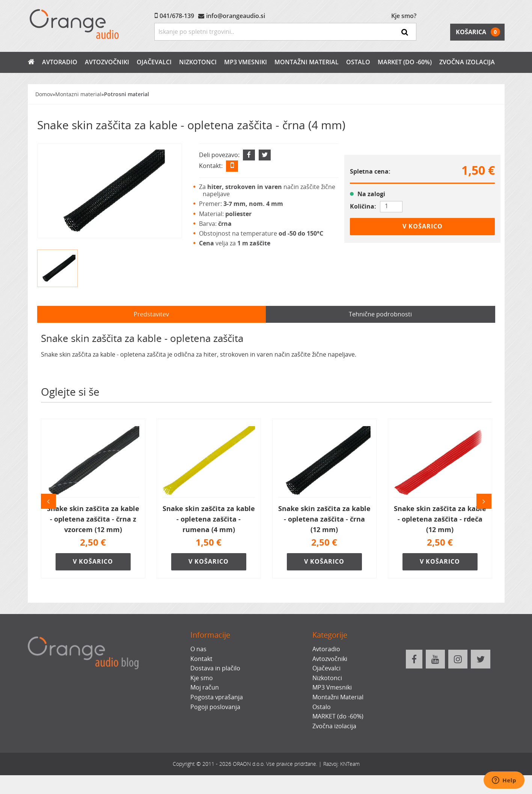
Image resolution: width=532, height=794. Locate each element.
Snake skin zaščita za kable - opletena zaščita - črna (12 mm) (324, 519)
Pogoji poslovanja (215, 707)
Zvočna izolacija (467, 62)
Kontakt (201, 659)
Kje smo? (404, 16)
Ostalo (358, 62)
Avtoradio (60, 62)
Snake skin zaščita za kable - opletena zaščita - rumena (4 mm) (209, 519)
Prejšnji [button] (48, 501)
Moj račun (205, 687)
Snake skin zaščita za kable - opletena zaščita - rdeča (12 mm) (440, 519)
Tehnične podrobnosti (380, 314)
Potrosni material (127, 94)
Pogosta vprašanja (217, 697)
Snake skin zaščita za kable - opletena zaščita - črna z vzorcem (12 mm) (93, 519)
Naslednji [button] (484, 501)
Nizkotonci (198, 62)
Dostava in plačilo (215, 668)
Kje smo (202, 678)
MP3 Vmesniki (246, 62)
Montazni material (78, 94)
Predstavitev (151, 314)
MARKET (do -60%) (405, 62)
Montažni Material (307, 62)
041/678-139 (177, 16)
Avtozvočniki (107, 62)
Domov (44, 94)
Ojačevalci (154, 62)
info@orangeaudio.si (236, 16)
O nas (198, 649)
